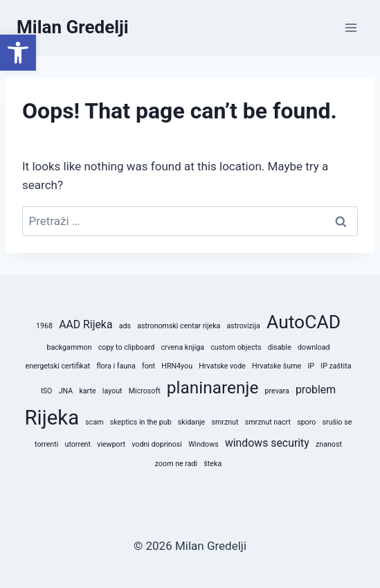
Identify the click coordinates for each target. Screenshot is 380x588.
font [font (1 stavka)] (148, 366)
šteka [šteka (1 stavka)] (212, 464)
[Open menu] (351, 27)
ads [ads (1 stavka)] (125, 326)
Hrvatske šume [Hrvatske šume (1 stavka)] (277, 366)
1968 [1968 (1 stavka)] (44, 326)
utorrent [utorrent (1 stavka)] (78, 444)
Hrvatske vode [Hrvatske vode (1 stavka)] (222, 366)
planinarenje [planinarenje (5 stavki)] (213, 387)
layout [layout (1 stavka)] (112, 391)
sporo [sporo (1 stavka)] (306, 422)
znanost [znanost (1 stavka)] (329, 444)
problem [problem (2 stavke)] (316, 390)
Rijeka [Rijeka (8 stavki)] (52, 418)
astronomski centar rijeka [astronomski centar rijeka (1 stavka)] (179, 326)
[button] (18, 53)
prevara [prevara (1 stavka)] (277, 391)
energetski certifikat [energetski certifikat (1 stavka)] (58, 366)
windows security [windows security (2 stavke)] (267, 443)
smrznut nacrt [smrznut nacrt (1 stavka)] (268, 422)
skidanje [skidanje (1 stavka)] (191, 422)
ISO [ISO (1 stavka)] (47, 391)
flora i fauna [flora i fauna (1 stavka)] (116, 366)
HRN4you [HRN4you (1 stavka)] (177, 366)
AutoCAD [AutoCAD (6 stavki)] (304, 322)
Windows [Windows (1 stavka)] (203, 444)
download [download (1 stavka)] (314, 347)
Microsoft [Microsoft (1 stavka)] (145, 391)
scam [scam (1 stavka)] (94, 422)
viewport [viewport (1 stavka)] (111, 444)
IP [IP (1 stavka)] (311, 366)
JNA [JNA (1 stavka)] (66, 391)
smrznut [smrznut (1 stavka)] (225, 422)
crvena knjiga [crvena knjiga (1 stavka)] (182, 347)
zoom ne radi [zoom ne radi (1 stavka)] (176, 464)
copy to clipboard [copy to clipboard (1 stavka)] (127, 347)
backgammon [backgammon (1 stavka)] (69, 347)
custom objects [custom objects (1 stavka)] (236, 347)
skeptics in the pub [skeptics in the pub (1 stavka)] (141, 422)
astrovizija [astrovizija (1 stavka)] (244, 326)
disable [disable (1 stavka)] (280, 347)
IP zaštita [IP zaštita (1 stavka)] (336, 366)
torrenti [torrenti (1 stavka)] (46, 444)
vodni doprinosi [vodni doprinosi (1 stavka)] (157, 444)
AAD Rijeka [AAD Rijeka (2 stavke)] (85, 324)
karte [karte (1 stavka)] (87, 391)
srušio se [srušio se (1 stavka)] (337, 422)
